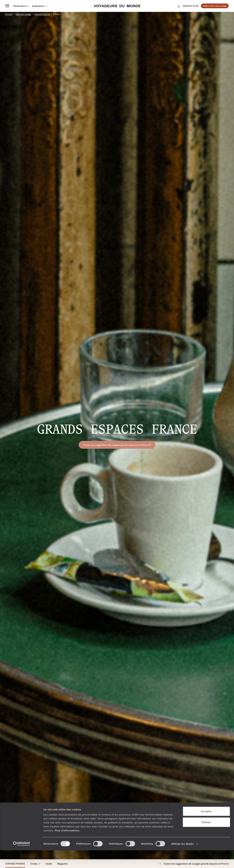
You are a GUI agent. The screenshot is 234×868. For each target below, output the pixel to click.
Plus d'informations (67, 848)
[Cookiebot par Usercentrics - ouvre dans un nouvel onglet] (21, 862)
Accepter (206, 829)
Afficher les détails (182, 861)
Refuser (206, 840)
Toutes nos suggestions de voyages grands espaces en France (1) (117, 445)
